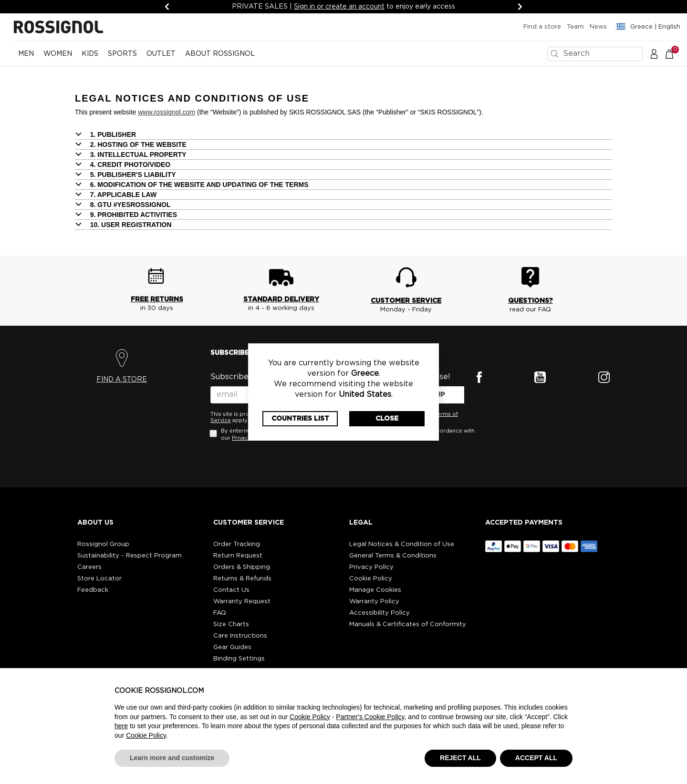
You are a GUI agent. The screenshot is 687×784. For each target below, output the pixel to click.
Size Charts (231, 624)
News (598, 27)
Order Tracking (237, 544)
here (121, 726)
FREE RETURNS (157, 299)
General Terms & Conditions (393, 556)
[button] (654, 53)
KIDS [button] (90, 54)
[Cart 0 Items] (674, 53)
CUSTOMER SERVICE (406, 301)
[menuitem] (26, 58)
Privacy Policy (371, 567)
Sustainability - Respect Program (130, 556)
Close (387, 419)
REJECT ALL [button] (460, 758)
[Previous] (167, 7)
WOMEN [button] (58, 54)
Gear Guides (232, 647)
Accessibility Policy (380, 613)
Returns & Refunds (242, 579)
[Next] (520, 7)
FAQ (220, 613)
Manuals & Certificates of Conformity (408, 624)
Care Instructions (240, 636)
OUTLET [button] (161, 54)
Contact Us (231, 590)
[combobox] (595, 54)
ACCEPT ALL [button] (536, 758)
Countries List (300, 419)
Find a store (542, 27)
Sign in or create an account (339, 7)
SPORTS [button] (122, 54)
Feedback (93, 590)
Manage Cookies (375, 590)
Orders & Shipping (242, 567)
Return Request (238, 556)
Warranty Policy (374, 602)
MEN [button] (26, 54)
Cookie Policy (371, 579)
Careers (89, 567)
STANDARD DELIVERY (281, 299)
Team (575, 27)
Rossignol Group (103, 544)
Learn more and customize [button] (172, 758)
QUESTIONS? (531, 301)
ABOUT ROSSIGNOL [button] (220, 54)
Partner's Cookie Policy (370, 717)
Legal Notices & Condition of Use (402, 544)
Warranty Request (242, 602)
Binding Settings (239, 659)
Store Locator (99, 579)
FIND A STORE (122, 380)
